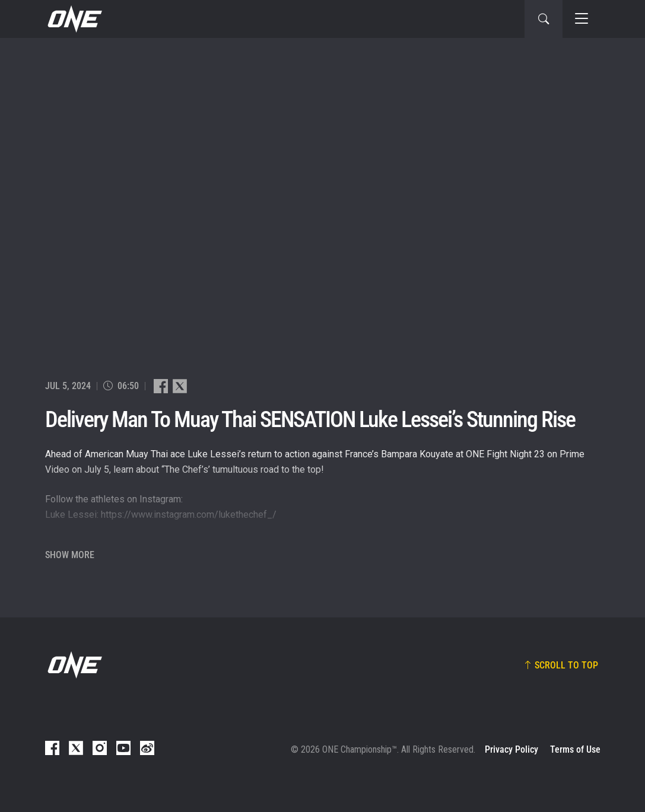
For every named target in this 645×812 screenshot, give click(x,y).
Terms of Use (575, 749)
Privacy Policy (511, 749)
